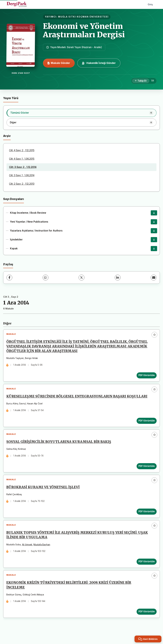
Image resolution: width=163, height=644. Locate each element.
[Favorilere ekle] (154, 335)
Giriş (150, 4)
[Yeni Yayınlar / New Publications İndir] (154, 222)
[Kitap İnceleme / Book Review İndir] (154, 213)
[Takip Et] (141, 81)
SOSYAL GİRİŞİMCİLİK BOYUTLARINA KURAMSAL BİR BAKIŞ (60, 446)
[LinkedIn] (118, 278)
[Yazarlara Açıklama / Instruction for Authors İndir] (154, 231)
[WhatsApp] (46, 278)
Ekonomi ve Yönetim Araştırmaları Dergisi (84, 30)
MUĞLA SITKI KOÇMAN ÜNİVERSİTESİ (83, 17)
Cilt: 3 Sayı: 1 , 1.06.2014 (22, 175)
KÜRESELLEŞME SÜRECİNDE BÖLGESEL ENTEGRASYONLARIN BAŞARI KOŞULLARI (78, 399)
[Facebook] (9, 278)
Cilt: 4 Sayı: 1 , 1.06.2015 (22, 159)
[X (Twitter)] (81, 278)
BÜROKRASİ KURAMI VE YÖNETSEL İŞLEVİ (44, 494)
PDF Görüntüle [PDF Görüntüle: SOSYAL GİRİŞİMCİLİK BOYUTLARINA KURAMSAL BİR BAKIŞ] (146, 471)
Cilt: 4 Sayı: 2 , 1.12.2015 (22, 150)
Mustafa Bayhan (43, 553)
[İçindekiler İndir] (154, 240)
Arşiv (7, 136)
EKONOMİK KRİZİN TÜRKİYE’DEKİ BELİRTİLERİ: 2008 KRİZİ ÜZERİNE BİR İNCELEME (70, 595)
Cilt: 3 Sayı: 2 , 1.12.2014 (23, 167)
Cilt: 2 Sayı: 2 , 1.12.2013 (22, 184)
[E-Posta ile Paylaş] (154, 278)
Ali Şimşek (28, 553)
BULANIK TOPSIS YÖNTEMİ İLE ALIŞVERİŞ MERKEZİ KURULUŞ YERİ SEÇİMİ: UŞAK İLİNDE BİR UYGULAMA (78, 543)
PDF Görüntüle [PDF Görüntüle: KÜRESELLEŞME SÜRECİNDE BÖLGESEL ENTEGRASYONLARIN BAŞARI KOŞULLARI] (146, 423)
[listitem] (81, 113)
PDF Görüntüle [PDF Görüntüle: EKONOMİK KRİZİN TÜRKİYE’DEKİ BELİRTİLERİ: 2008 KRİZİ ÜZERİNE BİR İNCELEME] (146, 622)
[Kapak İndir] (154, 249)
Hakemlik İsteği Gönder (99, 63)
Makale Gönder (59, 63)
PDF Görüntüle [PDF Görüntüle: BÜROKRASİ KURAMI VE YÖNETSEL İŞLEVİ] (146, 518)
